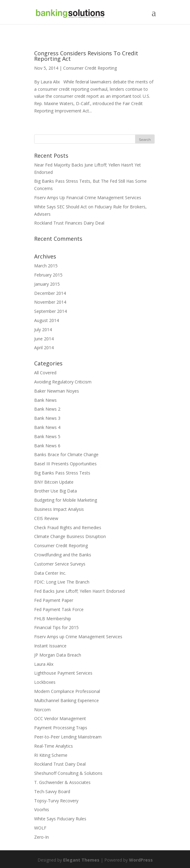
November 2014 (50, 302)
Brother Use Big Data (56, 491)
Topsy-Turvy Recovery (56, 801)
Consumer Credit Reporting (90, 68)
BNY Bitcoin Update (54, 482)
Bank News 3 (47, 418)
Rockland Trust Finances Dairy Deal (69, 223)
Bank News (45, 400)
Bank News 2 (47, 409)
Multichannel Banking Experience (66, 700)
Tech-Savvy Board (52, 791)
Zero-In (41, 837)
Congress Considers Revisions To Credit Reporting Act (86, 56)
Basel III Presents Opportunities (65, 464)
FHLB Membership (53, 619)
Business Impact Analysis (59, 509)
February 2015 (48, 275)
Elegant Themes (81, 860)
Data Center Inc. (50, 573)
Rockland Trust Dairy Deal (60, 764)
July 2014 (43, 330)
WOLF (40, 828)
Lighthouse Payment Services (63, 673)
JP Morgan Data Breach (58, 655)
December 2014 (50, 293)
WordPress (141, 860)
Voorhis (42, 809)
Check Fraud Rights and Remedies (68, 527)
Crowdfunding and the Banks (63, 555)
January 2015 (47, 284)
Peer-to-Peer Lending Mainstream (68, 737)
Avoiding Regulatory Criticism (63, 382)
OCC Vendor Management (60, 718)
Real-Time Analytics (54, 746)
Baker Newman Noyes (57, 391)
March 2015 (46, 266)
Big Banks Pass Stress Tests (62, 473)
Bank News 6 (47, 446)
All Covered (45, 373)
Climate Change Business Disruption (70, 536)
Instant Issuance (50, 646)
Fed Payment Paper (54, 600)
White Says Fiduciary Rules (60, 819)
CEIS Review (46, 518)
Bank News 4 (47, 427)
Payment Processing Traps (61, 728)
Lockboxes (45, 682)
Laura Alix (44, 664)
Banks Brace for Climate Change (66, 454)
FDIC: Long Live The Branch (62, 582)
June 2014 (44, 339)
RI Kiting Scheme (51, 755)
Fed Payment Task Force (59, 609)
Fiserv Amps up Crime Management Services (78, 637)
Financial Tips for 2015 (56, 627)
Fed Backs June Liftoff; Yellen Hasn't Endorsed (79, 591)
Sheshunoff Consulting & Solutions (68, 773)
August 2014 (47, 320)
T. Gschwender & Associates (62, 782)
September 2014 (50, 311)
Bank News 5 (47, 436)
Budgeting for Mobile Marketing (66, 500)
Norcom (42, 710)
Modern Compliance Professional (67, 691)
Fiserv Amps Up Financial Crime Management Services (88, 198)
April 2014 (44, 348)
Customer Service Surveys (60, 564)
